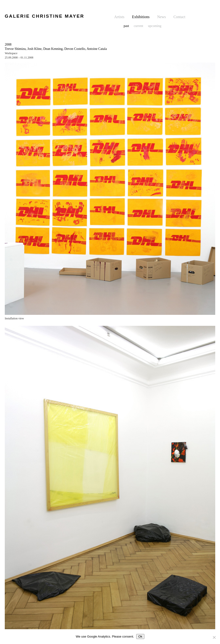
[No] (214, 637)
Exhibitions (141, 17)
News (162, 17)
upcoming (155, 26)
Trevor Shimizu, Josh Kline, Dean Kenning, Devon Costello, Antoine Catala (56, 49)
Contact (179, 17)
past (126, 26)
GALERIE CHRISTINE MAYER (45, 16)
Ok (140, 636)
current (139, 26)
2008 (8, 45)
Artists (119, 17)
